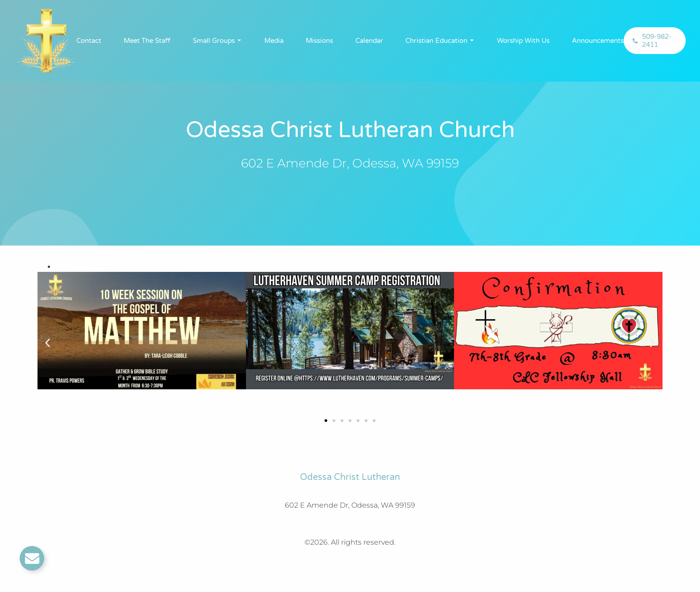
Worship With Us (523, 41)
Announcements (598, 41)
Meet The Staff (147, 41)
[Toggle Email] (32, 558)
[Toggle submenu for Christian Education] (471, 41)
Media (274, 41)
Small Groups (214, 41)
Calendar (369, 41)
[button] (48, 343)
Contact (89, 41)
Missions (319, 41)
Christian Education (436, 41)
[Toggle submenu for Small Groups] (238, 41)
